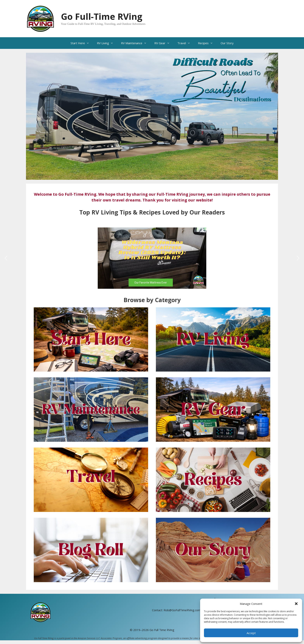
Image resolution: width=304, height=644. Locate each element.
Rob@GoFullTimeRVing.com (182, 610)
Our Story (227, 43)
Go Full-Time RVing (102, 16)
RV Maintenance (136, 43)
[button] (296, 604)
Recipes (207, 43)
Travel (186, 43)
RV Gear (164, 43)
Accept (251, 633)
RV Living (107, 43)
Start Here (82, 43)
